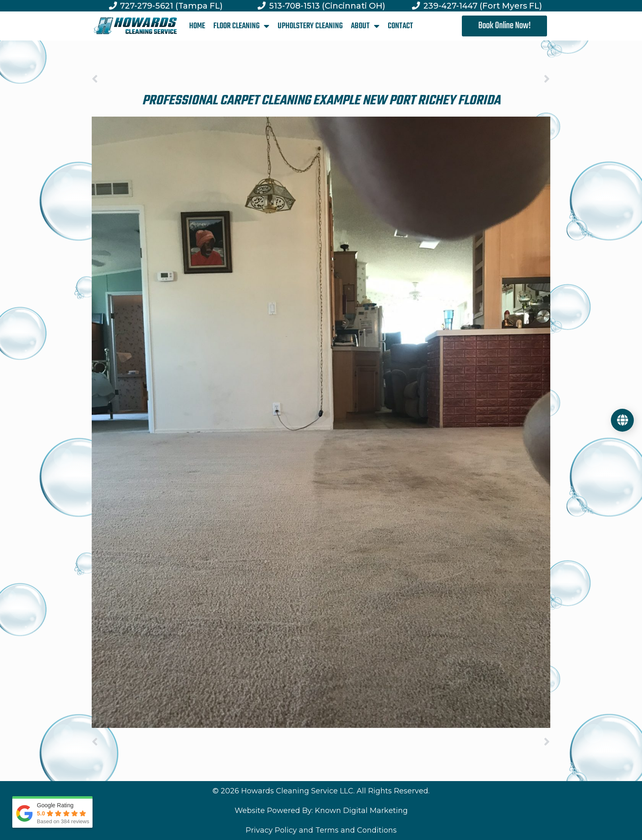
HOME (197, 26)
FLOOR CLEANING (241, 26)
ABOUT (365, 26)
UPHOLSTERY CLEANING (310, 26)
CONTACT (400, 26)
